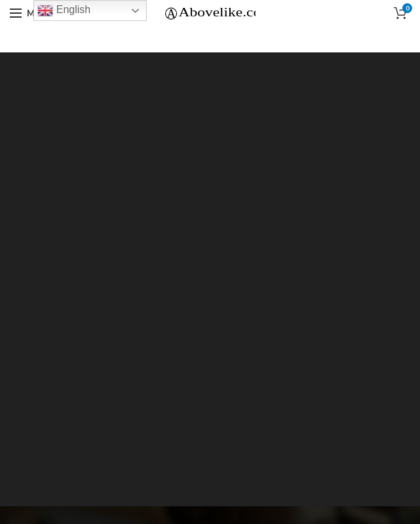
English (64, 10)
